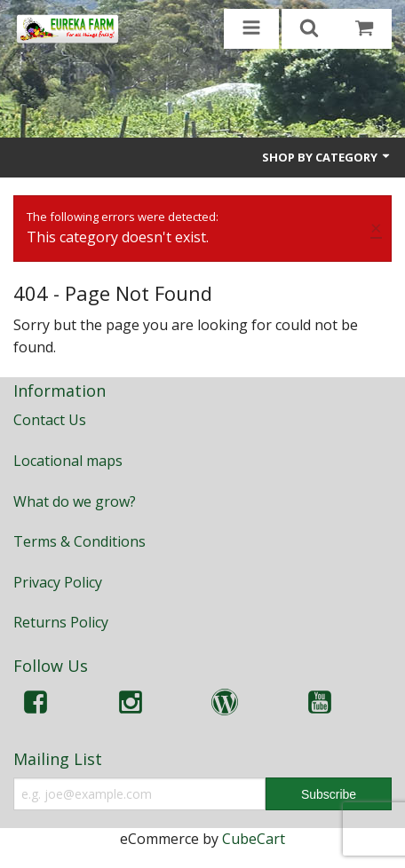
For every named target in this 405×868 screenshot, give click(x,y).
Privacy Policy (58, 582)
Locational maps (68, 461)
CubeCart (254, 839)
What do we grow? (75, 501)
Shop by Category (327, 157)
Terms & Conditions (79, 541)
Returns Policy (61, 622)
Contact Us (50, 420)
